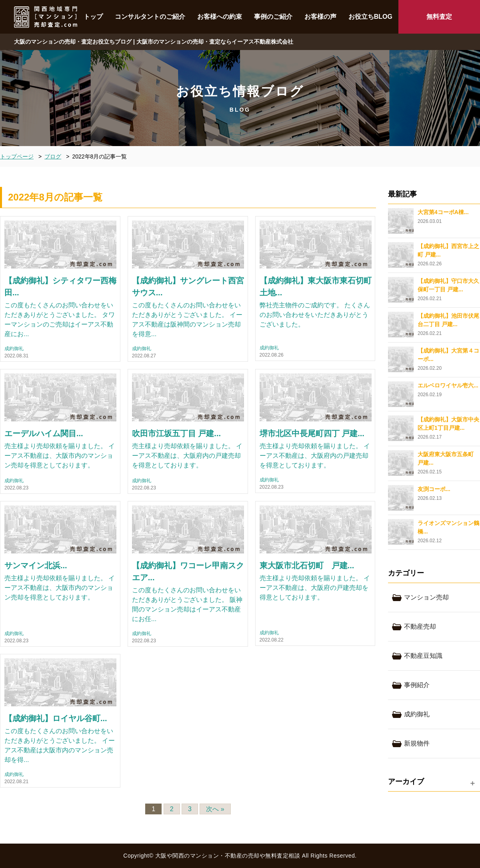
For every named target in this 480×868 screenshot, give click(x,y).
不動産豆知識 (423, 656)
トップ (93, 17)
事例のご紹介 (273, 17)
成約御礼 (14, 349)
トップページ (17, 156)
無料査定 (439, 17)
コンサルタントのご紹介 (150, 17)
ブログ (53, 156)
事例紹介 (417, 685)
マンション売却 (426, 597)
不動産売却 (420, 626)
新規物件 (417, 743)
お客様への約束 (220, 17)
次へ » (215, 809)
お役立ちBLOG (370, 17)
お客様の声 (320, 17)
